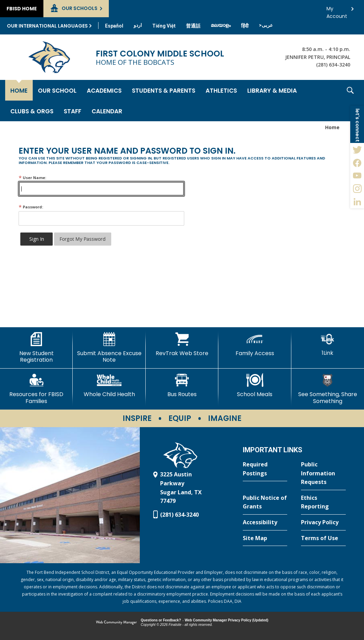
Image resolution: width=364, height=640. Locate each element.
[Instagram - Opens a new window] (357, 189)
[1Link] (328, 344)
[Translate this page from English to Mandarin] (193, 26)
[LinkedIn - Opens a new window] (357, 202)
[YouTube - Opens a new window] (357, 176)
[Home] (19, 90)
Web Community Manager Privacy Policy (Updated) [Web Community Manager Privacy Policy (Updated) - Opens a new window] (227, 620)
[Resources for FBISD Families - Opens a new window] (36, 389)
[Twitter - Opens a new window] (357, 149)
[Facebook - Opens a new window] (357, 163)
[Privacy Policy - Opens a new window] (323, 523)
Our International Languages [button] (47, 26)
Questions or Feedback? (161, 620)
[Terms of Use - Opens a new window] (323, 538)
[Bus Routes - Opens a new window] (182, 385)
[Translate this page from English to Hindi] (245, 26)
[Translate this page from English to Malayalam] (221, 25)
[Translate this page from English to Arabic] (266, 25)
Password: (31, 207)
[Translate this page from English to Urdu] (138, 25)
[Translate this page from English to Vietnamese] (164, 26)
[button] (350, 101)
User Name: (32, 178)
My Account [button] (337, 11)
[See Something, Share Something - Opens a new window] (328, 389)
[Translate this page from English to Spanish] (114, 26)
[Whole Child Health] (109, 385)
